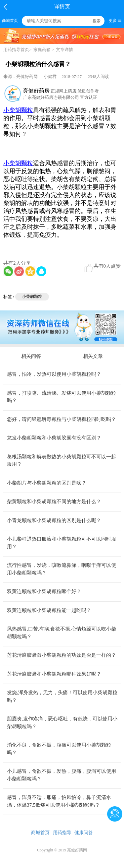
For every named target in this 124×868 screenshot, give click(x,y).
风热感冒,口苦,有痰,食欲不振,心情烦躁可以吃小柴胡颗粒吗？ (62, 633)
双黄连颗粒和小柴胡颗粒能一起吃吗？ (49, 610)
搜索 (97, 21)
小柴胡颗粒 (32, 297)
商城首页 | (41, 833)
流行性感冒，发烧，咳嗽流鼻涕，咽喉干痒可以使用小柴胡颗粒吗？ (62, 569)
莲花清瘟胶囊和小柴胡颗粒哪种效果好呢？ (54, 674)
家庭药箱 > (44, 50)
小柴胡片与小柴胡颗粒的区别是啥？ (47, 483)
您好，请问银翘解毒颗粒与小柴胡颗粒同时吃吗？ (62, 419)
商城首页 (10, 21)
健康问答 (84, 833)
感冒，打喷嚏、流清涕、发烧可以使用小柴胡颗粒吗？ (62, 397)
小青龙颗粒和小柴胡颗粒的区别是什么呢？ (54, 520)
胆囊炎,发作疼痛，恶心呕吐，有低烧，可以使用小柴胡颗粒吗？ (62, 723)
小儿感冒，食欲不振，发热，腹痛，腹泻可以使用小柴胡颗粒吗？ (62, 775)
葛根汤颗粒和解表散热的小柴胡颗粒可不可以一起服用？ (62, 461)
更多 (113, 21)
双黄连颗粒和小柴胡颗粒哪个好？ (44, 591)
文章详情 (64, 50)
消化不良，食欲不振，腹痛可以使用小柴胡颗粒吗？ (59, 749)
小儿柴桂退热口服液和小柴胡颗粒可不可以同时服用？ (62, 543)
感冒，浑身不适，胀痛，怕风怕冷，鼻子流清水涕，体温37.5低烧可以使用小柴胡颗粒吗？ (59, 801)
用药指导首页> (17, 50)
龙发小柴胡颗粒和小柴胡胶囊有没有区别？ (54, 438)
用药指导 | (63, 833)
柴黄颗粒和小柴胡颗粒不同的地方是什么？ (54, 501)
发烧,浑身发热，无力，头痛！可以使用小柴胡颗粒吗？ (62, 696)
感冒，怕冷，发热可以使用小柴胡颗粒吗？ (54, 374)
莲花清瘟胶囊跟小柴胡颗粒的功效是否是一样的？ (62, 655)
